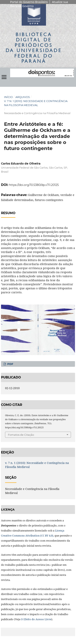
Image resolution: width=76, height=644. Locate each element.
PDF (10, 364)
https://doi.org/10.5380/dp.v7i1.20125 (34, 185)
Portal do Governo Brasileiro (29, 2)
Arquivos (23, 97)
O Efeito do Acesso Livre (36, 619)
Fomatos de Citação (21, 435)
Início (8, 97)
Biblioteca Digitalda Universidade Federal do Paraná (34, 48)
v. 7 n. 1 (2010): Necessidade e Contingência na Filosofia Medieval (36, 103)
